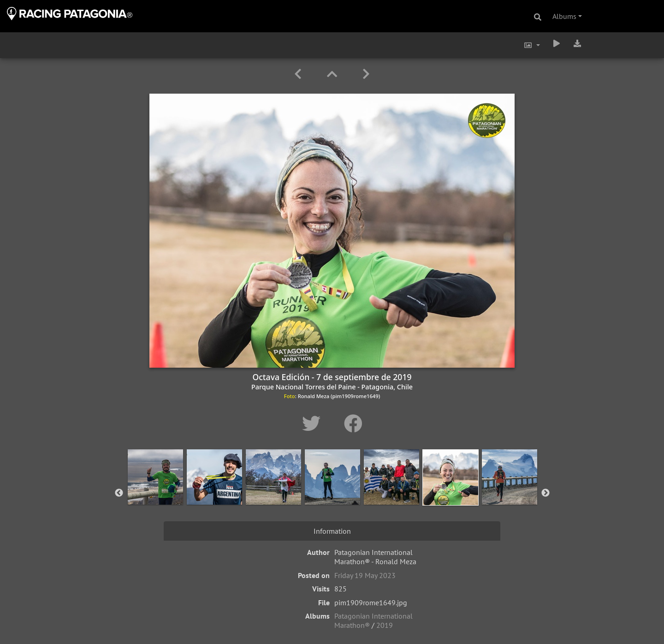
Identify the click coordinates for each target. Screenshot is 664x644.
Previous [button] (119, 493)
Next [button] (545, 493)
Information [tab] (332, 531)
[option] (155, 491)
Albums (564, 16)
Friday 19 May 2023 (365, 575)
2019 (385, 625)
